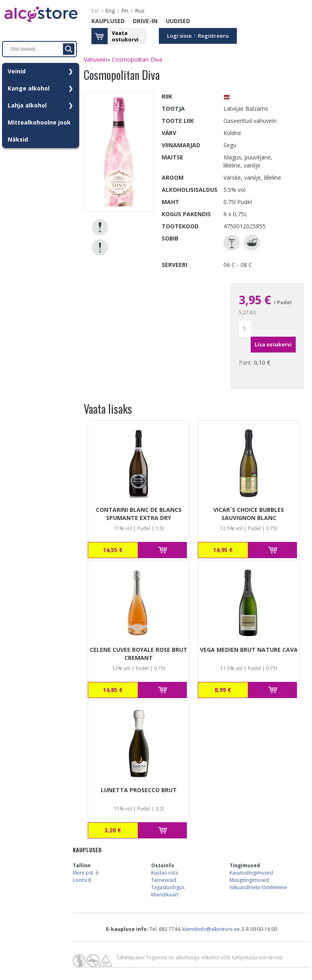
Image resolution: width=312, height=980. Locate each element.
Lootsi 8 (82, 880)
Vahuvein (95, 59)
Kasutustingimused (251, 873)
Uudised (178, 21)
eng (110, 11)
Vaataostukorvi (125, 36)
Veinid (17, 71)
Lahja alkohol (27, 105)
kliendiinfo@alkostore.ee (211, 929)
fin (125, 11)
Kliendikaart (165, 895)
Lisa (162, 550)
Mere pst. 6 (86, 873)
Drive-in (145, 21)
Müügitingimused (249, 880)
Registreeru (213, 36)
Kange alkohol (29, 88)
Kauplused (108, 21)
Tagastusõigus (168, 887)
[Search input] (36, 49)
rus (140, 11)
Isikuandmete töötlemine (258, 887)
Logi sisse (179, 36)
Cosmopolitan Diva (137, 59)
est (95, 11)
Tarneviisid (164, 880)
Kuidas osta (165, 873)
